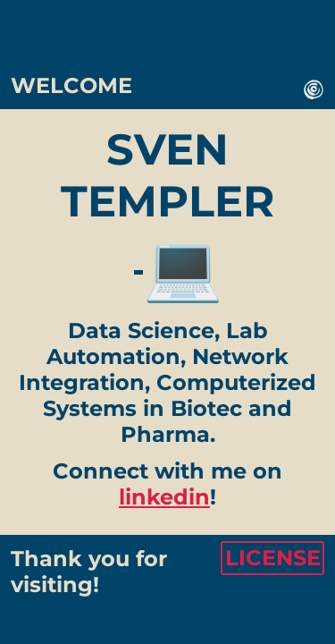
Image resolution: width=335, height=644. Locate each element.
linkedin (164, 497)
